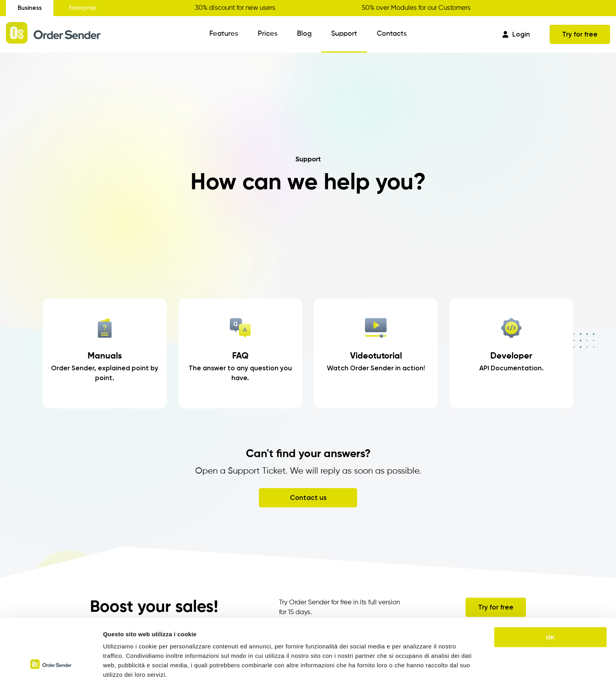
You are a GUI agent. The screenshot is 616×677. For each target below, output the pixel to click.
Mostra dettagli (413, 661)
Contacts (392, 34)
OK (551, 580)
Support (344, 34)
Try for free (580, 34)
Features (224, 34)
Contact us (308, 498)
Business (30, 8)
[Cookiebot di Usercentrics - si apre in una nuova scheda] (51, 662)
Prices (268, 34)
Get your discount (584, 8)
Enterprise (83, 8)
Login (516, 34)
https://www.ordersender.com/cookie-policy (224, 636)
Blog (304, 34)
